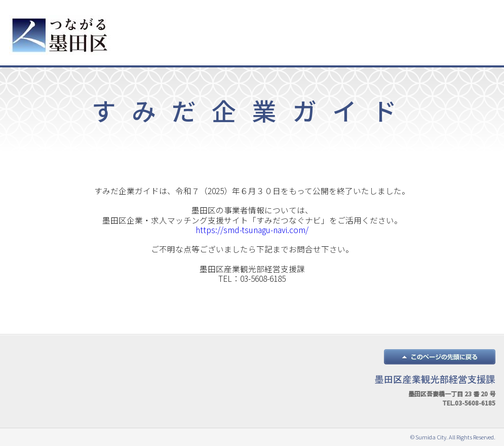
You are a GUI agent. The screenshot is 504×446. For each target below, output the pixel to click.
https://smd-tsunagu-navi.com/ (252, 230)
